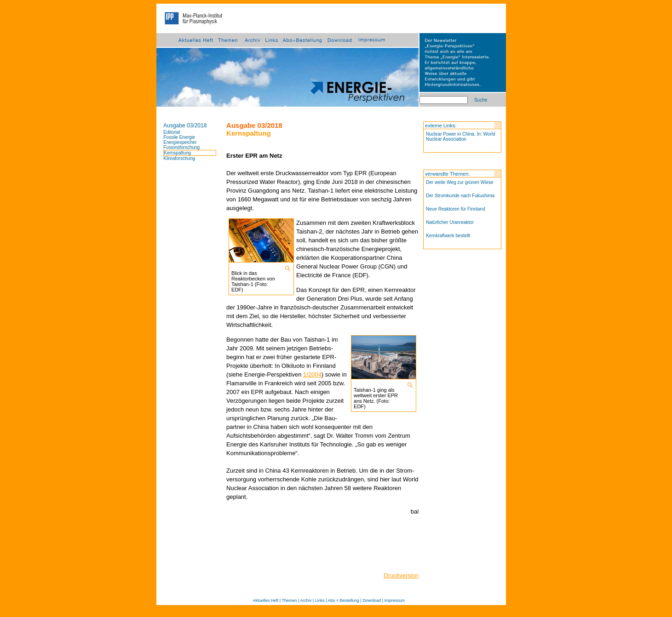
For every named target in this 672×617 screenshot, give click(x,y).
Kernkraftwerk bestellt (448, 236)
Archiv (306, 600)
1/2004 (312, 374)
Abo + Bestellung (344, 600)
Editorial (172, 132)
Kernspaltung (177, 153)
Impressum (395, 600)
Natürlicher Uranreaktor (450, 222)
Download (372, 600)
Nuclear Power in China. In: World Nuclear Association (460, 137)
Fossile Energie (179, 137)
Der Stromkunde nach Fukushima (460, 196)
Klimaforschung (179, 158)
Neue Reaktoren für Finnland (455, 209)
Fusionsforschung (181, 147)
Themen (289, 600)
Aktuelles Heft (266, 600)
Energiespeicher (180, 142)
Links (320, 600)
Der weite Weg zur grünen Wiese (460, 182)
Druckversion (401, 575)
